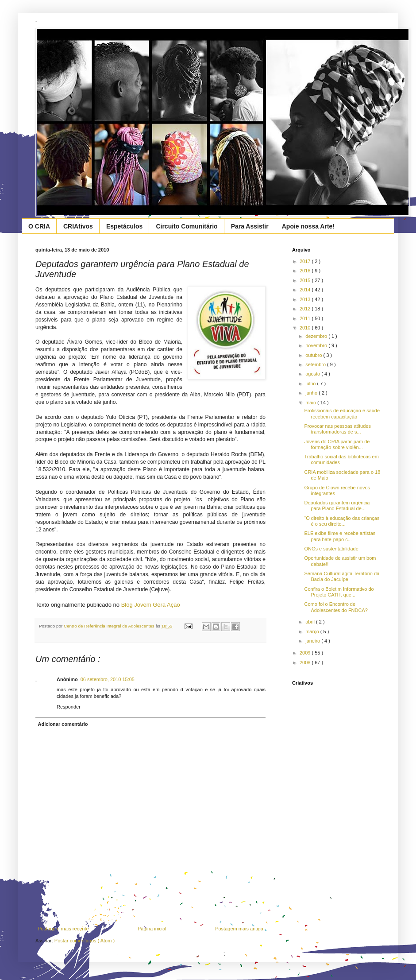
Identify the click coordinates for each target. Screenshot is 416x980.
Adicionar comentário (63, 724)
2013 (306, 299)
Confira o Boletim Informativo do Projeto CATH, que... (339, 592)
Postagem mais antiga (239, 929)
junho (312, 393)
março (313, 631)
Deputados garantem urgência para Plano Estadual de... (337, 505)
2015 (306, 280)
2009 (306, 653)
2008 (306, 662)
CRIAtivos (78, 226)
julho (311, 383)
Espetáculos (124, 226)
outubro (314, 355)
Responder (69, 707)
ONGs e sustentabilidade (331, 549)
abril (311, 622)
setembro (316, 364)
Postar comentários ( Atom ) (85, 941)
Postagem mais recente (63, 929)
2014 (306, 290)
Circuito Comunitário (187, 226)
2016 (306, 271)
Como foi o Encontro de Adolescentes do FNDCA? (336, 607)
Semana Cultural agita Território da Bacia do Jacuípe (342, 576)
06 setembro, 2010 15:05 (108, 679)
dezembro (317, 336)
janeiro (313, 641)
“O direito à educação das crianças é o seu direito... (342, 521)
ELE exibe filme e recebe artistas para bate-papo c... (340, 536)
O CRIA (39, 226)
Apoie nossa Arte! (308, 226)
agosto (313, 374)
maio (311, 403)
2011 (306, 318)
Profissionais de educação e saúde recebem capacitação (342, 413)
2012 (306, 309)
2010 (306, 328)
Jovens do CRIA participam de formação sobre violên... (337, 444)
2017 (306, 261)
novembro (317, 345)
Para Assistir (250, 226)
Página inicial (152, 929)
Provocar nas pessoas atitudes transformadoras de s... (337, 429)
